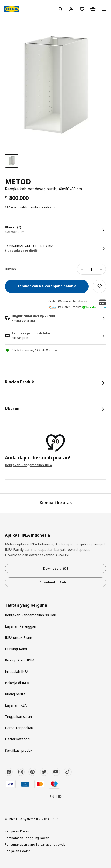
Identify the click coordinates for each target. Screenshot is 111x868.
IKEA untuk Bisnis (19, 638)
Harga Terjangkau (19, 728)
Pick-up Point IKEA (20, 660)
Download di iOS (56, 568)
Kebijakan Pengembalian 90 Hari (31, 615)
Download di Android (55, 582)
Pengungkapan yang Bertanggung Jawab (35, 844)
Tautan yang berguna (26, 605)
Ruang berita (15, 694)
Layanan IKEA (16, 705)
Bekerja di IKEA (17, 683)
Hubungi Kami (16, 649)
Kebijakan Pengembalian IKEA (29, 465)
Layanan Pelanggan (20, 626)
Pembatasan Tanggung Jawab (27, 838)
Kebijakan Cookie (18, 851)
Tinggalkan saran (18, 717)
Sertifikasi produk (19, 750)
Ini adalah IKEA (17, 671)
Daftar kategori (17, 739)
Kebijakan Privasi (17, 831)
